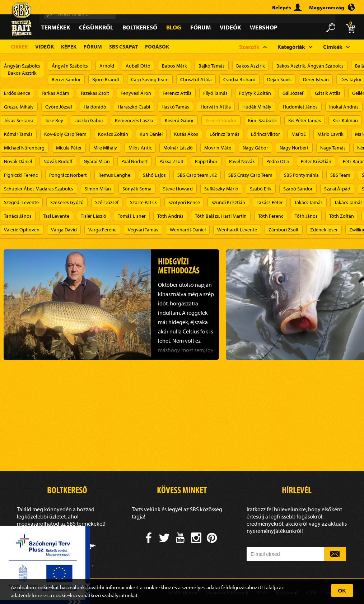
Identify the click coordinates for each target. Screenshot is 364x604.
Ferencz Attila (177, 93)
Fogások (157, 47)
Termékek (56, 27)
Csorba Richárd (239, 79)
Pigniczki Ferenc (21, 175)
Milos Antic (140, 148)
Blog (174, 27)
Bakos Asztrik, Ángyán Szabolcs (310, 66)
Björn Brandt (106, 79)
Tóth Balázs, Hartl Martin (221, 216)
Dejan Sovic (279, 79)
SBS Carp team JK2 (197, 175)
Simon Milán (98, 189)
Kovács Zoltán (113, 134)
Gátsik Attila (328, 93)
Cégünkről (96, 27)
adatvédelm (24, 595)
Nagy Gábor (255, 148)
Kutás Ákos (186, 134)
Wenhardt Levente (237, 230)
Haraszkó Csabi (134, 107)
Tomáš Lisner (132, 216)
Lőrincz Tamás (225, 134)
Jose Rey (54, 120)
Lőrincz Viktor (265, 134)
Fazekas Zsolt (95, 93)
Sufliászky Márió (221, 189)
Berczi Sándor (66, 79)
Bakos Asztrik (251, 66)
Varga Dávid (64, 230)
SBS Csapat (123, 47)
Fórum (200, 27)
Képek (69, 47)
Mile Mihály (105, 148)
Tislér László (94, 216)
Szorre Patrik (143, 202)
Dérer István (316, 79)
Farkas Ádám (55, 93)
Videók (230, 27)
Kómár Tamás (18, 134)
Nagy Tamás (333, 148)
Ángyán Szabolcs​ (70, 66)
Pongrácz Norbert (68, 175)
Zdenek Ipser (324, 230)
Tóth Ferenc (271, 216)
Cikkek (19, 47)
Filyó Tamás (215, 93)
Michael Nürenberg (24, 148)
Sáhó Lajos (154, 175)
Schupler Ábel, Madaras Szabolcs (39, 189)
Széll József (107, 202)
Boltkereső (140, 27)
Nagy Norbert (294, 148)
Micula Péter (69, 148)
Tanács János (18, 216)
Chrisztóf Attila (196, 79)
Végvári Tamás (143, 230)
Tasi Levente (56, 216)
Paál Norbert (135, 161)
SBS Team (340, 175)
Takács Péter (270, 202)
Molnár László (178, 148)
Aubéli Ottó (138, 66)
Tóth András (170, 216)
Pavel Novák (242, 161)
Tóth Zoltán (342, 216)
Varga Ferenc (102, 230)
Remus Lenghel (115, 175)
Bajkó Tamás (212, 66)
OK (342, 591)
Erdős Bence (17, 93)
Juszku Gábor (89, 120)
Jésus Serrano (19, 120)
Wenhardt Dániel (188, 230)
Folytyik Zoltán (255, 93)
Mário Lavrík (330, 134)
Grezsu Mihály (19, 107)
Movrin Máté (218, 148)
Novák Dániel (18, 161)
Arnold (107, 66)
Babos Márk (174, 66)
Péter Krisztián (316, 161)
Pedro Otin (278, 161)
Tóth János (306, 216)
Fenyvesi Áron (136, 93)
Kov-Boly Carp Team (65, 134)
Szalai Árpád (337, 189)
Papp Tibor (206, 161)
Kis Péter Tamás (305, 120)
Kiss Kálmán (345, 120)
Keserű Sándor (221, 120)
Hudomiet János (300, 107)
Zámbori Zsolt (284, 230)
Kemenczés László (134, 120)
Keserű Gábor (179, 120)
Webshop (264, 27)
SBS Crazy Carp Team (250, 175)
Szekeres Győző (67, 202)
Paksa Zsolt (171, 161)
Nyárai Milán (97, 161)
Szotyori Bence (184, 202)
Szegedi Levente (21, 202)
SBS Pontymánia (301, 175)
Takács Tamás (309, 202)
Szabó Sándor (298, 189)
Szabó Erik (261, 189)
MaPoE (299, 134)
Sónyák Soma (137, 189)
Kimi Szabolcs (262, 120)
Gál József (293, 93)
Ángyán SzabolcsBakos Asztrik (22, 69)
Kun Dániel (151, 134)
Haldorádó (95, 107)
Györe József (59, 107)
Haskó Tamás (175, 107)
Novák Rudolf (58, 161)
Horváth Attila (216, 107)
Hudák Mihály (257, 107)
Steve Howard (178, 189)
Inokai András (344, 107)
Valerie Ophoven (22, 230)
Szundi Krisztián (228, 202)
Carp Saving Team (150, 79)
